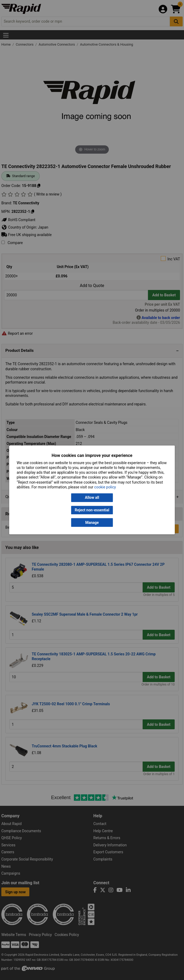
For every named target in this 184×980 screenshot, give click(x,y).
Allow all (92, 498)
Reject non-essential (92, 510)
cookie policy (105, 487)
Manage (92, 523)
